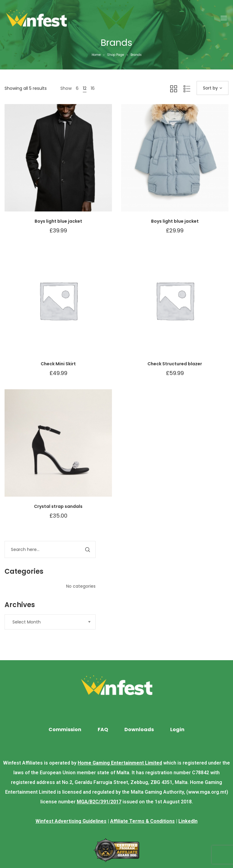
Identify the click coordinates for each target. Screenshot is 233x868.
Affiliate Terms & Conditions (142, 821)
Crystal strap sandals (58, 506)
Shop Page (116, 55)
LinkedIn (188, 821)
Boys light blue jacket (58, 221)
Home (96, 55)
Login (177, 730)
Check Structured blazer (175, 364)
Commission (65, 730)
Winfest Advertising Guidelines (71, 821)
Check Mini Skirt (58, 364)
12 (85, 88)
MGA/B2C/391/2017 (99, 802)
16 (93, 88)
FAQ (103, 730)
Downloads (139, 730)
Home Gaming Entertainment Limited (120, 763)
